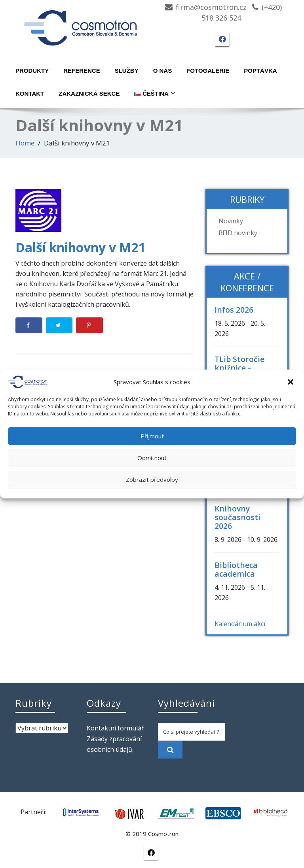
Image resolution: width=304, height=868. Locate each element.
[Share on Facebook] (29, 325)
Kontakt (30, 93)
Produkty (32, 71)
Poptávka (260, 71)
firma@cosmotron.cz (211, 7)
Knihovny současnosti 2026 (237, 517)
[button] (291, 382)
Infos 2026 (234, 310)
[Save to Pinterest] (89, 325)
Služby (127, 71)
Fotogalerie (208, 71)
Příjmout (152, 436)
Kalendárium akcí (240, 624)
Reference (82, 71)
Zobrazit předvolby (152, 479)
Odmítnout (152, 458)
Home (25, 143)
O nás (163, 71)
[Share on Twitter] (59, 325)
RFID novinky (238, 233)
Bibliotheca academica (236, 569)
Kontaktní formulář (115, 728)
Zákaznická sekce (89, 93)
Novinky (231, 221)
